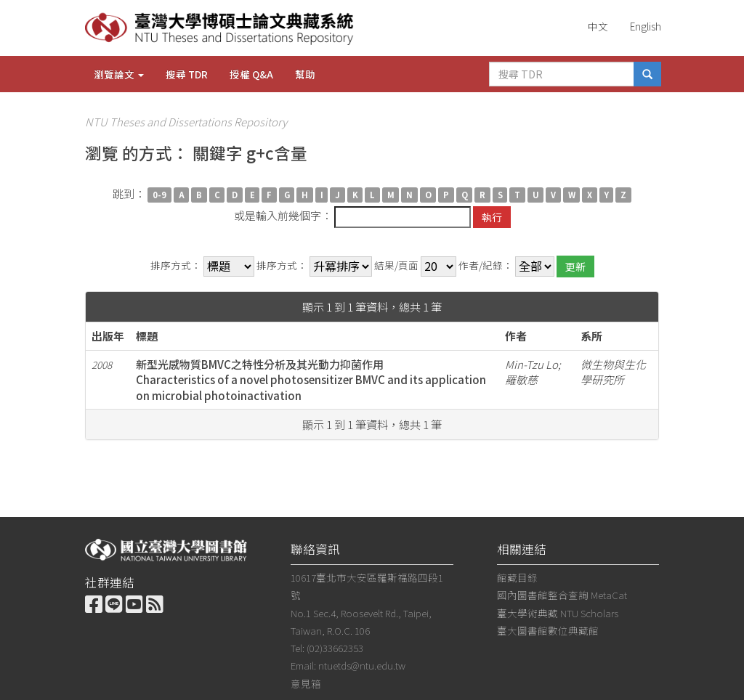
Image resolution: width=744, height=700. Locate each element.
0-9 (159, 195)
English (646, 26)
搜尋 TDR (187, 74)
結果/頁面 (396, 265)
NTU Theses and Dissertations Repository (186, 122)
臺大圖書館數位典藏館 (548, 630)
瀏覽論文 (119, 74)
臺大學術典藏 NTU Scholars (558, 613)
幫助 (305, 74)
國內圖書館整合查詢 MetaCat (562, 595)
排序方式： (176, 265)
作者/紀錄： (486, 265)
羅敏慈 (521, 379)
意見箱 (306, 683)
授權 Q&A (251, 74)
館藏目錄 (517, 577)
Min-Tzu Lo (531, 364)
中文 (598, 26)
